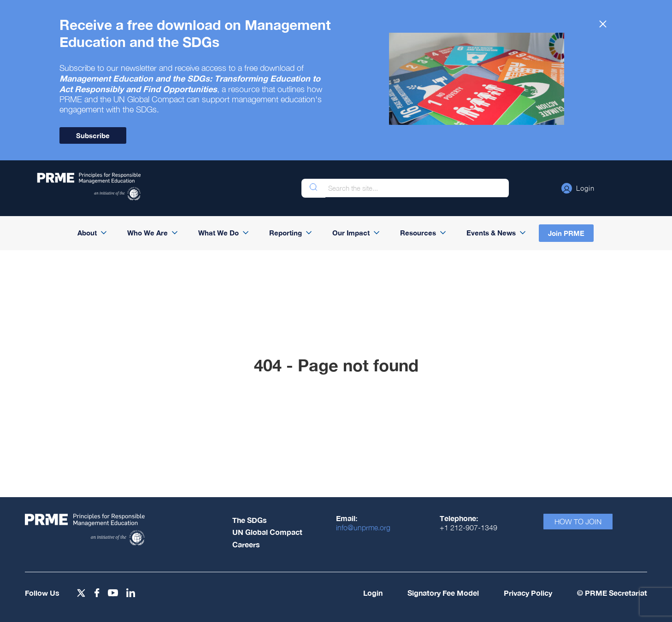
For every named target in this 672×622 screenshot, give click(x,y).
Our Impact (351, 233)
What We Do (218, 233)
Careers (246, 544)
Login (373, 593)
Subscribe (93, 135)
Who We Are (147, 233)
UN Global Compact (267, 532)
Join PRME (566, 233)
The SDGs (250, 520)
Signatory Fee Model (443, 593)
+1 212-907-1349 (469, 528)
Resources (418, 233)
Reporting (286, 233)
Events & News (491, 233)
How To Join (578, 522)
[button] (578, 188)
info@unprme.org (363, 528)
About (87, 233)
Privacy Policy (528, 593)
